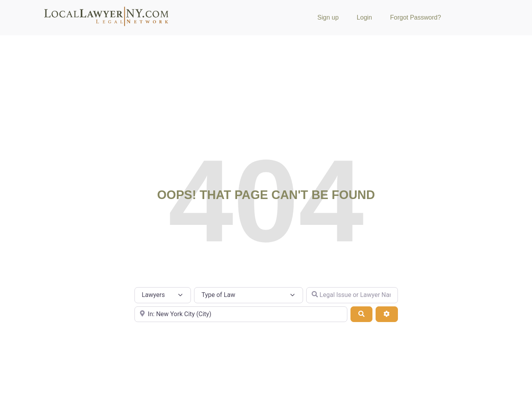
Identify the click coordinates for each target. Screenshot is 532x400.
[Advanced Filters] (387, 314)
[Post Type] (163, 295)
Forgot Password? (416, 17)
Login (364, 17)
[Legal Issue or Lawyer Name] (352, 295)
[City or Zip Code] (241, 314)
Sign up (328, 17)
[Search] (361, 314)
